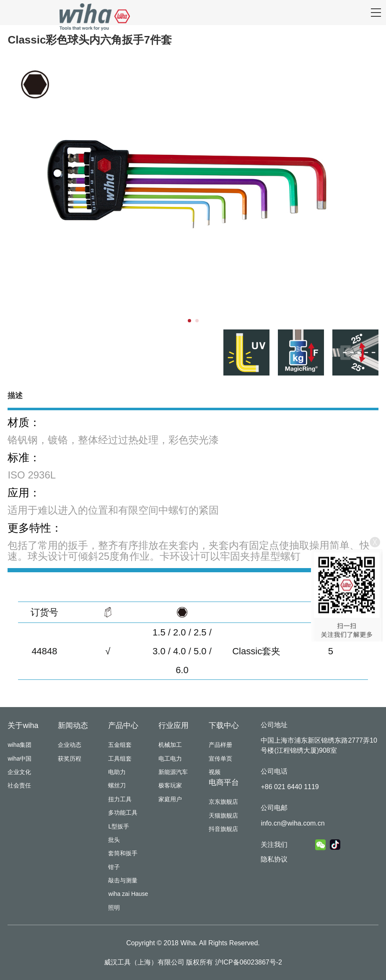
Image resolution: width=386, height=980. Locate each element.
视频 (215, 772)
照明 (114, 908)
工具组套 (120, 759)
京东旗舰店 (223, 802)
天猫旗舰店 (223, 815)
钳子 (114, 867)
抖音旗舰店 (223, 829)
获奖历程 (70, 759)
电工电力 (170, 759)
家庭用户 (170, 799)
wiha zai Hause (128, 894)
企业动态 (70, 745)
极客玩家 (170, 785)
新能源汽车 (173, 772)
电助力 (117, 772)
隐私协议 (274, 859)
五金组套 (120, 745)
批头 (114, 840)
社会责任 (19, 785)
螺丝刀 (117, 785)
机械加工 (170, 745)
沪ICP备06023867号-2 (249, 962)
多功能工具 (123, 813)
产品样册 (220, 745)
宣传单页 (220, 759)
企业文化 (19, 772)
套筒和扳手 (123, 853)
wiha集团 (19, 745)
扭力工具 (120, 799)
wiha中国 (19, 759)
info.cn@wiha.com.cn (293, 823)
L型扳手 (119, 826)
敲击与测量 (123, 880)
